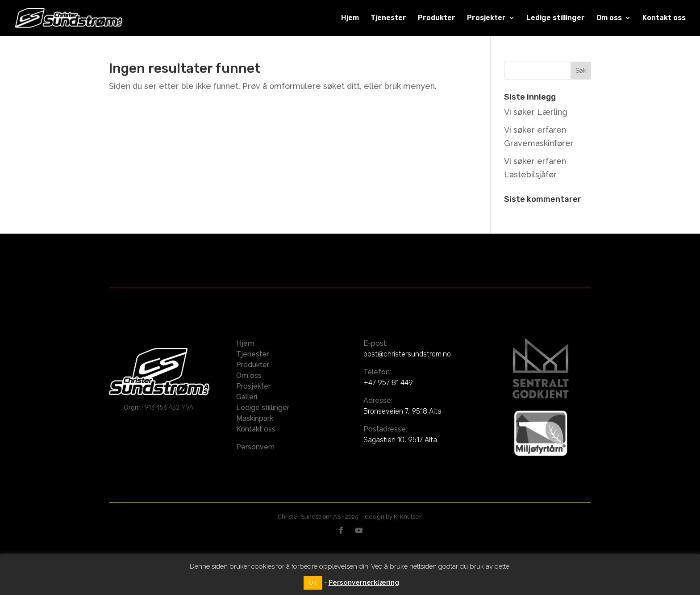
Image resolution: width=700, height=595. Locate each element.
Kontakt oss (664, 18)
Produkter (437, 18)
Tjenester (388, 18)
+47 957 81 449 (388, 383)
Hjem (350, 18)
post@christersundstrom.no (407, 354)
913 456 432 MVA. (170, 408)
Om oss (609, 18)
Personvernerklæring (364, 582)
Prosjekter (486, 18)
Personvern (255, 447)
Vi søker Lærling (536, 112)
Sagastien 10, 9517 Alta (400, 440)
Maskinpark (255, 418)
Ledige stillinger (556, 18)
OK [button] (313, 583)
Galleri (247, 397)
